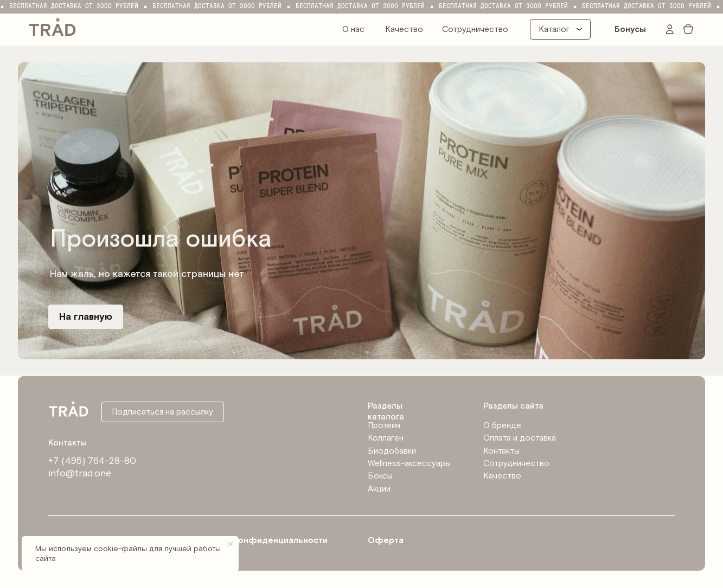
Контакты (501, 451)
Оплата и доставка (520, 438)
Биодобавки (392, 451)
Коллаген (386, 438)
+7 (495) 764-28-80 (92, 461)
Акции (379, 489)
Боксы (380, 476)
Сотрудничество (475, 29)
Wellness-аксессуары (409, 463)
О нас (353, 29)
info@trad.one (80, 473)
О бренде (502, 425)
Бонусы (630, 29)
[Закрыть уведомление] (231, 544)
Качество (404, 29)
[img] (52, 26)
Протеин (384, 425)
